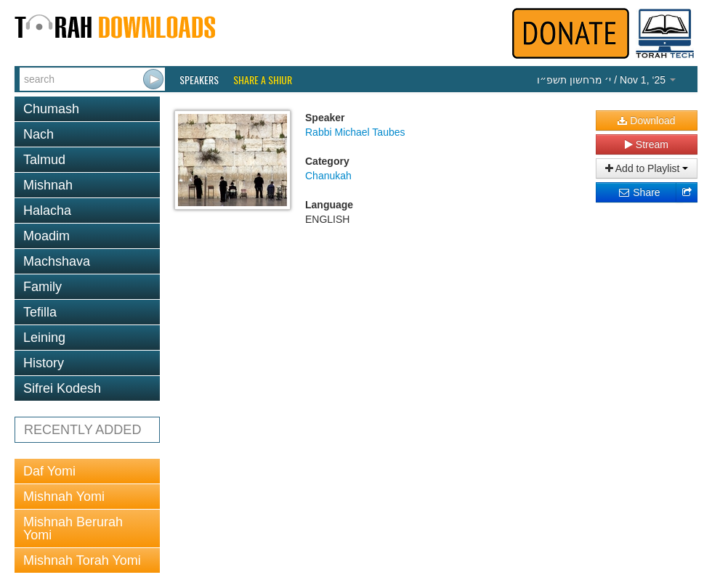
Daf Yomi (49, 471)
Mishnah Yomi (64, 497)
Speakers (199, 80)
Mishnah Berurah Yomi (73, 528)
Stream (647, 144)
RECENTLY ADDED (82, 430)
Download (646, 121)
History (44, 363)
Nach (39, 134)
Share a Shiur (263, 80)
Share (639, 192)
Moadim (46, 236)
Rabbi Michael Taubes (355, 132)
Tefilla (40, 312)
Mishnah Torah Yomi (82, 560)
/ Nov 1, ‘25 (606, 80)
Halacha (47, 211)
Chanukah (328, 176)
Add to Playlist (647, 168)
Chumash (51, 109)
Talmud (44, 160)
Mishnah (48, 185)
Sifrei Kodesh (62, 388)
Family (43, 287)
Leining (44, 338)
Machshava (57, 261)
